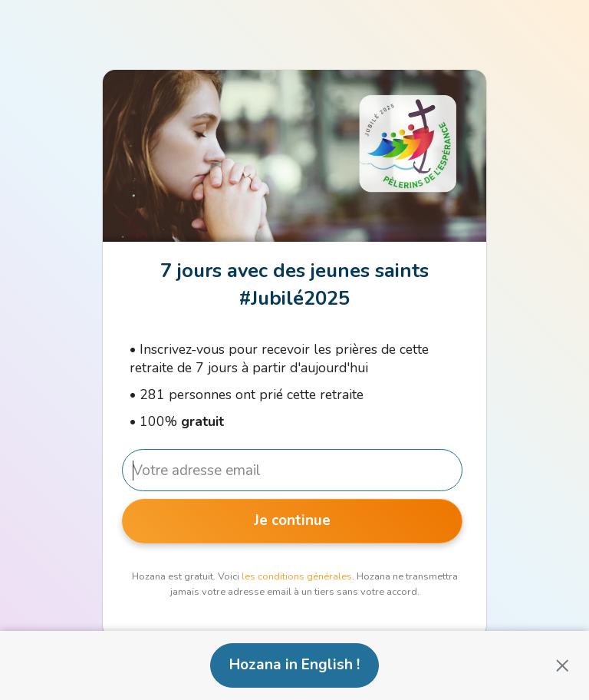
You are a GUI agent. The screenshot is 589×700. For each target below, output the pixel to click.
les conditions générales (297, 576)
